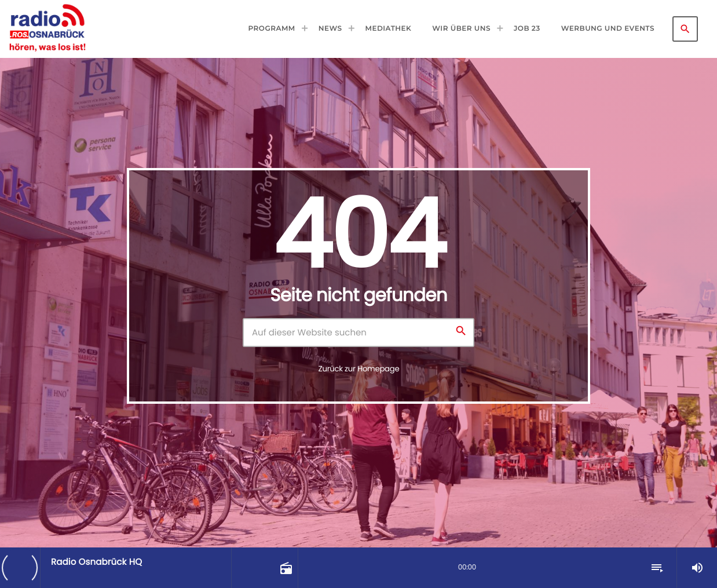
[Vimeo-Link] (47, 29)
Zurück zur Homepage (359, 369)
